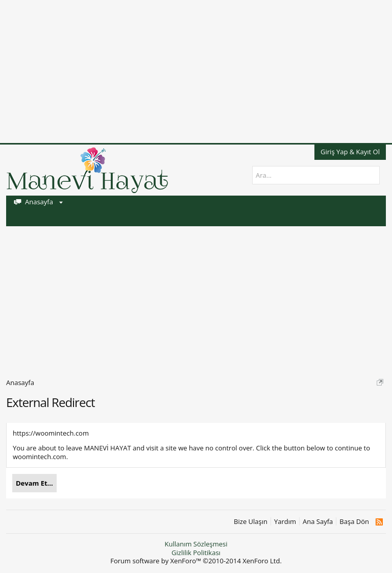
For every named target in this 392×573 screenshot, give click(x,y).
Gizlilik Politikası (196, 553)
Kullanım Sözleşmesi (196, 544)
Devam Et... (34, 483)
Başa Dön (354, 522)
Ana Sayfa (318, 522)
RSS (379, 522)
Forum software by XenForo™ (196, 561)
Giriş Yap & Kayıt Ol (350, 152)
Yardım (285, 522)
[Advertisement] (196, 71)
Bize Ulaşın (251, 522)
